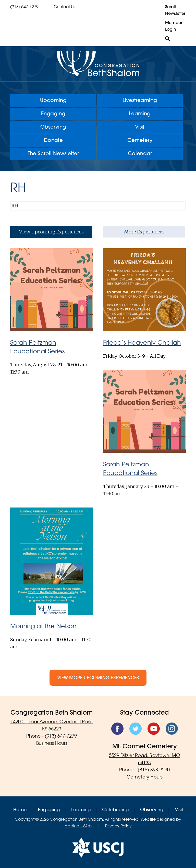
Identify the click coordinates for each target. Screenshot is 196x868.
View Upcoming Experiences (51, 232)
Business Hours (52, 744)
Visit (140, 127)
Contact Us (64, 7)
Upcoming (53, 101)
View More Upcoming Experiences (98, 678)
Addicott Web (78, 826)
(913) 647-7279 (24, 7)
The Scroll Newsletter (53, 154)
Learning (140, 114)
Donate (53, 141)
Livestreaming (140, 101)
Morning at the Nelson (43, 627)
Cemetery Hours (145, 777)
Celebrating (115, 810)
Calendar (140, 154)
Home (20, 810)
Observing (53, 127)
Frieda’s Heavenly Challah (142, 343)
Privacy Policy (118, 826)
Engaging (53, 114)
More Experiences (144, 232)
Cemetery (140, 141)
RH (15, 206)
